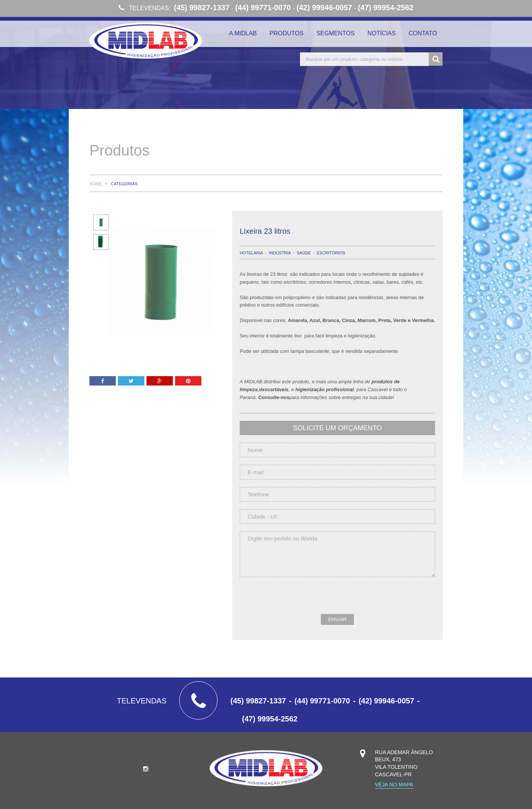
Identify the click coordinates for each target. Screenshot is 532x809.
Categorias (124, 184)
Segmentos (336, 33)
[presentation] (297, 599)
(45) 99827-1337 (202, 8)
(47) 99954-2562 (386, 8)
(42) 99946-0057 (324, 8)
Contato (423, 33)
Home (96, 184)
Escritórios (331, 253)
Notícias (382, 33)
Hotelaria (251, 253)
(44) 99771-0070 (263, 8)
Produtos (287, 33)
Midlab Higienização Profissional (146, 41)
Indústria (280, 253)
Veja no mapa (394, 785)
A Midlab (243, 33)
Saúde (304, 253)
